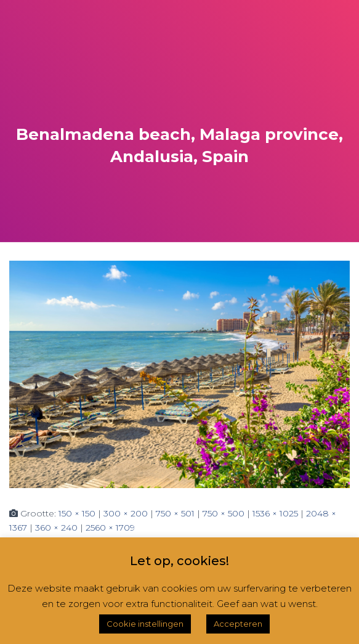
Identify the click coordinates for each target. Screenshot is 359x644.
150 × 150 (77, 513)
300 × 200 (126, 513)
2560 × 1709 (110, 528)
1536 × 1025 (275, 513)
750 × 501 (175, 513)
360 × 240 (56, 528)
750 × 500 (224, 513)
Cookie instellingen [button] (145, 624)
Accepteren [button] (238, 624)
